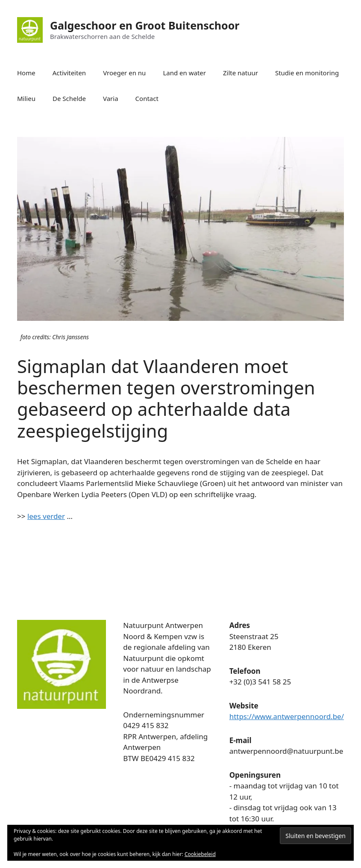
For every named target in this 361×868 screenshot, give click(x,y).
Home (26, 73)
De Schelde (69, 98)
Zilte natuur (241, 73)
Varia (111, 98)
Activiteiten (69, 73)
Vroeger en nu (124, 73)
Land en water (184, 73)
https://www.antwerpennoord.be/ (287, 716)
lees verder (46, 516)
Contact (147, 98)
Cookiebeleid (200, 854)
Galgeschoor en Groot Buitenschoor (145, 25)
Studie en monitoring (307, 73)
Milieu (26, 98)
